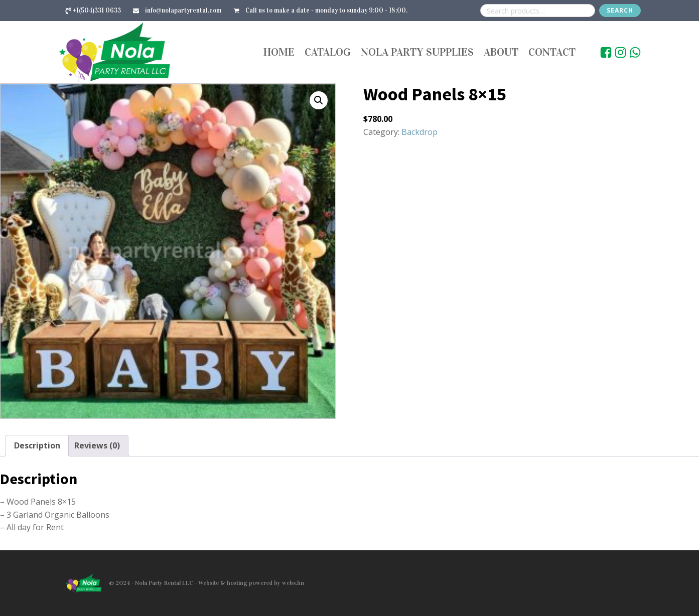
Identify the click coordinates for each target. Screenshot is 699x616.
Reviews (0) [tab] (97, 445)
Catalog (328, 52)
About (501, 52)
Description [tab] (37, 445)
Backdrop (420, 132)
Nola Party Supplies (417, 52)
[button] (319, 100)
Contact (552, 52)
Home (279, 52)
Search (620, 10)
